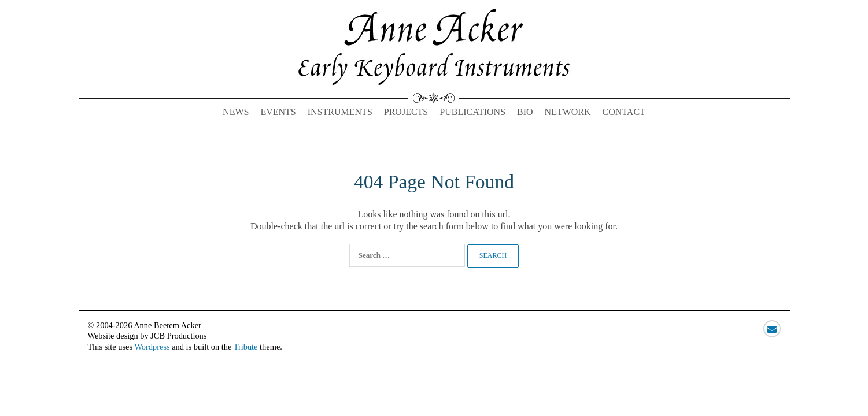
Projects (406, 112)
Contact (624, 112)
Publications (472, 112)
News (236, 112)
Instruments (340, 112)
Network (568, 112)
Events (278, 112)
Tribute (246, 347)
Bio (525, 112)
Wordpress (152, 347)
